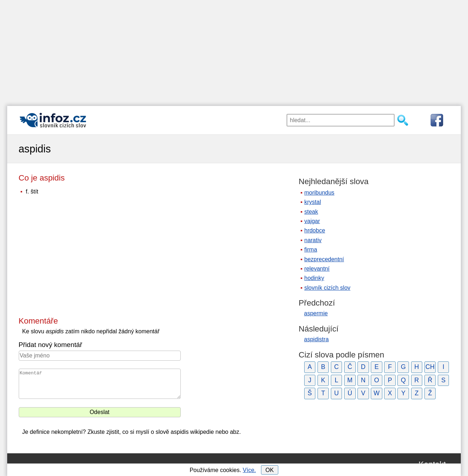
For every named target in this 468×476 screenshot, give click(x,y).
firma (311, 250)
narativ (313, 240)
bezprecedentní (324, 259)
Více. (249, 470)
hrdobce (315, 230)
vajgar (312, 221)
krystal (312, 202)
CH (430, 367)
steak (311, 212)
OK (269, 470)
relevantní (317, 269)
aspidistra (316, 339)
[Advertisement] (234, 50)
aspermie (316, 313)
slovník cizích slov (327, 288)
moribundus (319, 193)
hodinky (314, 278)
